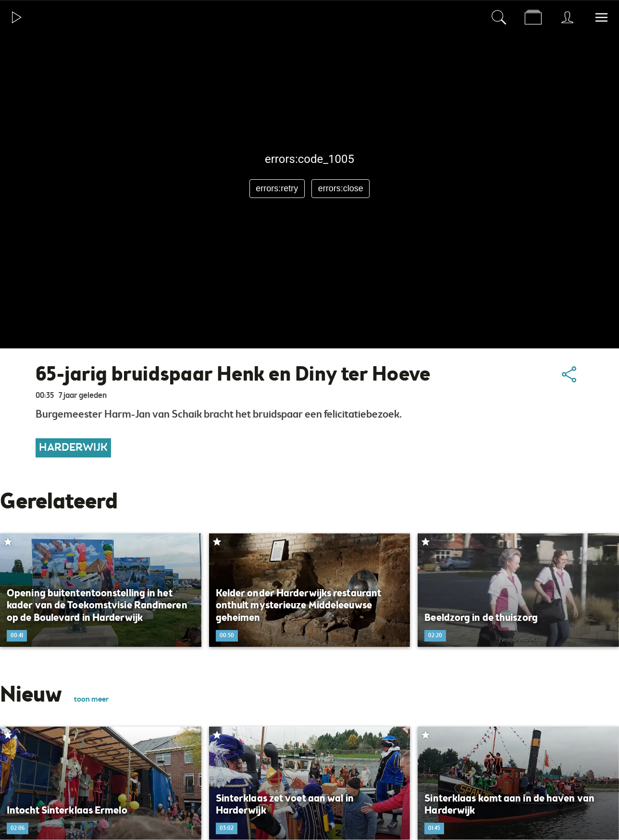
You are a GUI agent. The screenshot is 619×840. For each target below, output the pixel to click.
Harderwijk (73, 448)
